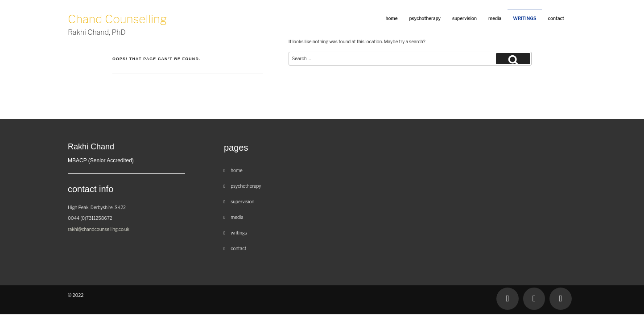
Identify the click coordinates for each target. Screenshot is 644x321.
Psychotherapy (425, 18)
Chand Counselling (117, 25)
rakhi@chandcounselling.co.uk (99, 229)
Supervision (464, 18)
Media (495, 18)
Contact (556, 18)
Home (392, 18)
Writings (524, 18)
